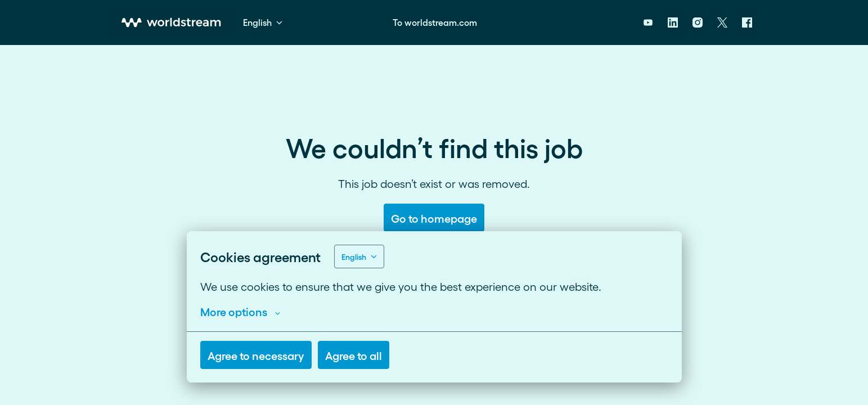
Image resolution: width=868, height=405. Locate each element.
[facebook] (747, 22)
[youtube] (648, 22)
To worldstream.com (435, 22)
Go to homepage (434, 218)
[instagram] (698, 22)
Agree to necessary (256, 355)
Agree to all (354, 355)
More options (240, 311)
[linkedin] (673, 22)
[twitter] (722, 22)
